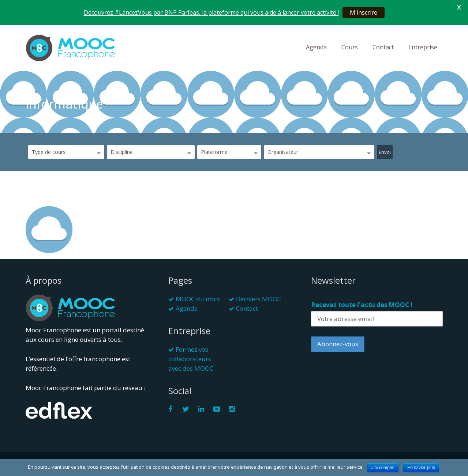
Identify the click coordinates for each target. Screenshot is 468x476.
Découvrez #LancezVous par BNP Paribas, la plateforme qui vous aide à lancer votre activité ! (211, 12)
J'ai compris (383, 468)
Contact (383, 47)
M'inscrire (364, 12)
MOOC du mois (198, 299)
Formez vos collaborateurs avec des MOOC (191, 359)
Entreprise (423, 47)
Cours (350, 47)
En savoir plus (421, 468)
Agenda (316, 47)
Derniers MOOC (259, 299)
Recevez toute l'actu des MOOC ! (362, 305)
